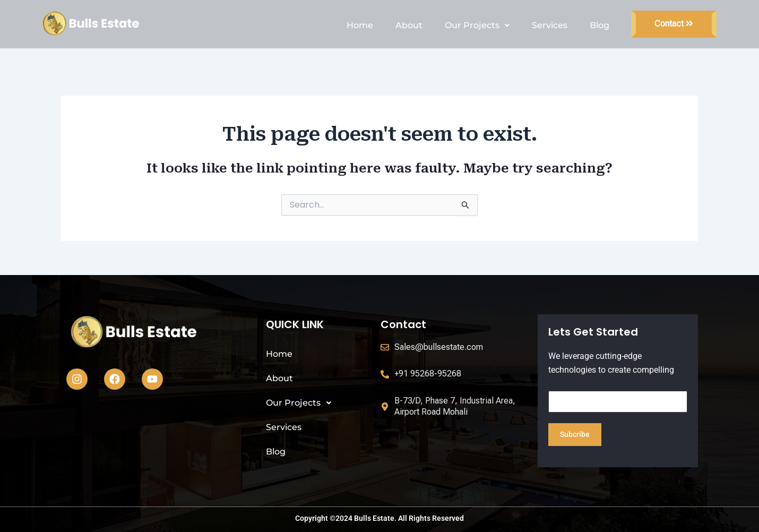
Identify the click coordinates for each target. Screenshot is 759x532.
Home (360, 25)
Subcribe (575, 434)
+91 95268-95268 (428, 374)
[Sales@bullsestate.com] (385, 347)
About (409, 25)
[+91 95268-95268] (385, 374)
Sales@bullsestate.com (439, 347)
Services (550, 25)
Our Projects (477, 25)
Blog (600, 25)
